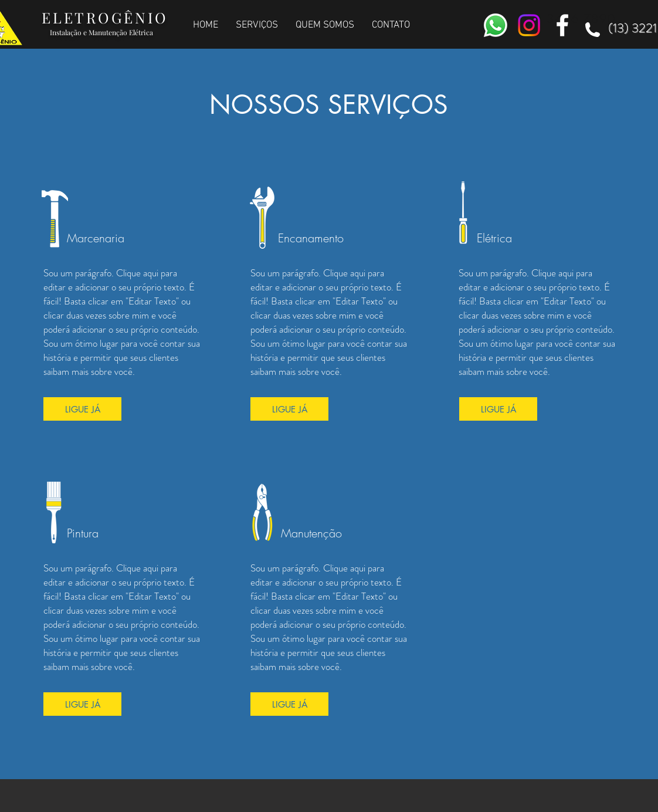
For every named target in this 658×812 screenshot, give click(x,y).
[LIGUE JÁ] (82, 409)
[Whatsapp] (496, 25)
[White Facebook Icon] (562, 25)
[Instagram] (529, 25)
